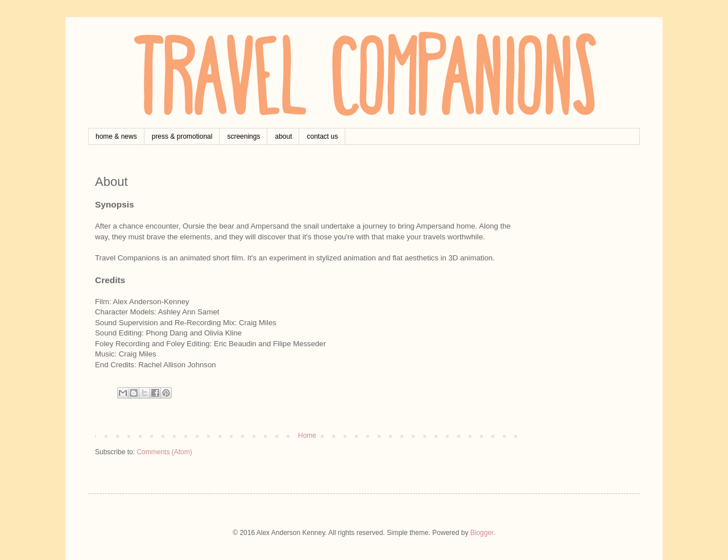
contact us (322, 136)
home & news (116, 136)
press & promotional (182, 136)
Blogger (482, 533)
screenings (243, 136)
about (283, 136)
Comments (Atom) (164, 452)
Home (307, 435)
